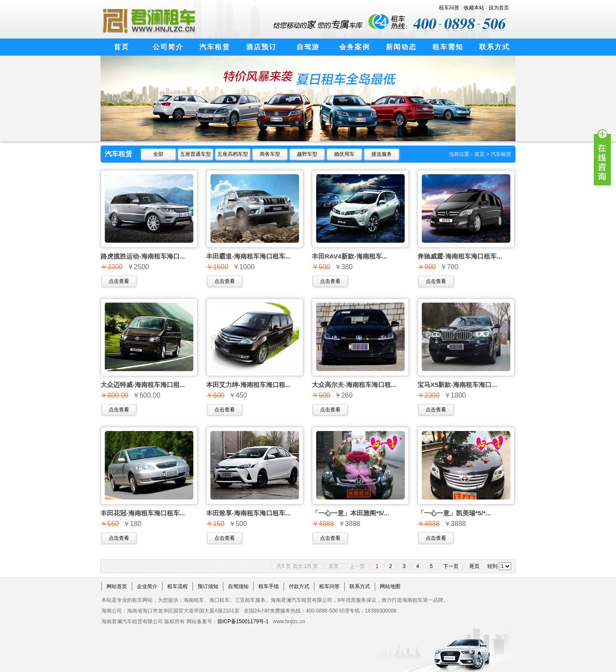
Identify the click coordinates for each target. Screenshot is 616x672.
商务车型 (270, 154)
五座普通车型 (195, 154)
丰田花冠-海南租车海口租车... (143, 513)
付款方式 (299, 586)
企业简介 (147, 586)
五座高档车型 (233, 154)
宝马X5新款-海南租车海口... (457, 385)
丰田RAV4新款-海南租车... (349, 256)
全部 (158, 154)
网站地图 (390, 586)
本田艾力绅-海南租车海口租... (249, 385)
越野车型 (307, 154)
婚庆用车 (344, 154)
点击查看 (119, 281)
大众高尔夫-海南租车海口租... (354, 385)
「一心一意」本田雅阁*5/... (351, 513)
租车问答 (449, 8)
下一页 (451, 566)
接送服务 (382, 154)
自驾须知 (238, 586)
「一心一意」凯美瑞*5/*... (454, 513)
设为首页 (499, 8)
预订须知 (208, 586)
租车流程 (178, 586)
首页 (480, 154)
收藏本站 (474, 8)
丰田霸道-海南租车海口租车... (249, 256)
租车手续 (269, 586)
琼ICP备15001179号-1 (243, 621)
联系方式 (360, 586)
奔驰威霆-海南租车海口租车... (460, 256)
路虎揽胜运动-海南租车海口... (143, 256)
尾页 (474, 566)
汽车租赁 (501, 154)
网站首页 (117, 586)
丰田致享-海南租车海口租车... (249, 513)
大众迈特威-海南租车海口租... (143, 385)
